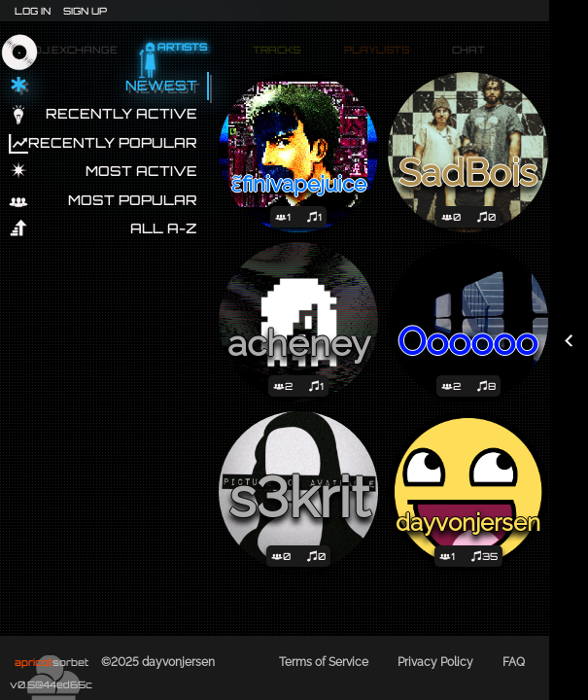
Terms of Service (324, 662)
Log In (33, 11)
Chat (466, 52)
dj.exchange (72, 48)
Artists (182, 52)
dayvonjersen (178, 662)
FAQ (514, 662)
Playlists (374, 52)
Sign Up (85, 11)
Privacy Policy (435, 662)
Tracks (274, 52)
